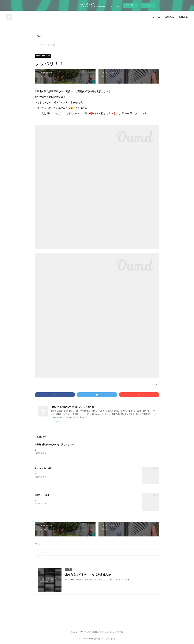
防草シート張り (42, 495)
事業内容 (169, 17)
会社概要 (183, 17)
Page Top (97, 620)
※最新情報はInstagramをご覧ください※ (54, 444)
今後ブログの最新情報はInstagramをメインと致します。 (57, 450)
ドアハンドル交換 (43, 468)
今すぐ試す (130, 5)
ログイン (148, 5)
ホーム (157, 17)
